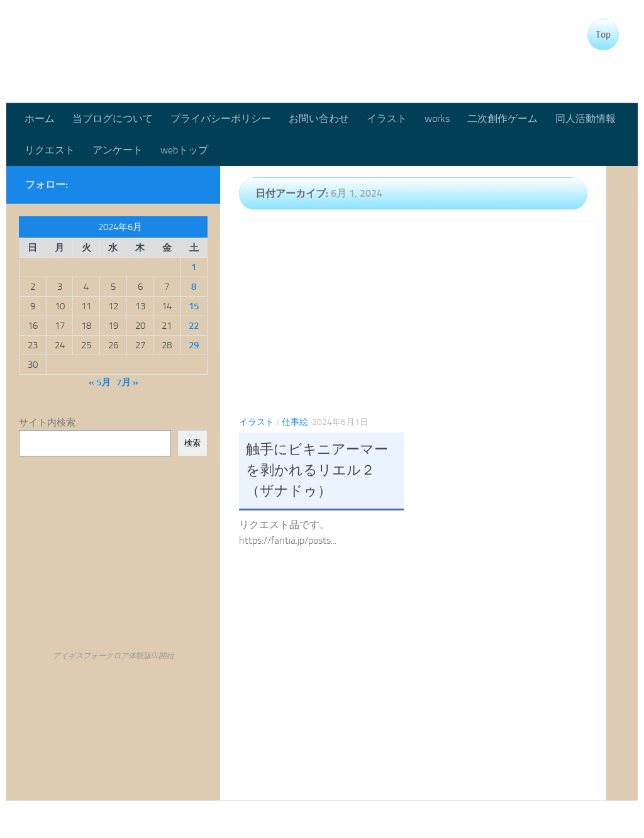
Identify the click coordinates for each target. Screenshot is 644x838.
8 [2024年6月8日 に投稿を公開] (194, 287)
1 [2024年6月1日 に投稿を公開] (194, 267)
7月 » (127, 382)
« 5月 (100, 382)
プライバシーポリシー (221, 119)
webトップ (184, 150)
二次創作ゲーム (502, 119)
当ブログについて (113, 119)
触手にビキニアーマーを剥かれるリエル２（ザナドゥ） (317, 470)
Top (603, 35)
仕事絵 (295, 422)
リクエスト (50, 150)
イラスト (387, 119)
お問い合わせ (319, 119)
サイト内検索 (47, 422)
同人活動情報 (586, 119)
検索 (192, 443)
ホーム (40, 119)
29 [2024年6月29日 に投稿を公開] (194, 345)
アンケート (118, 150)
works (437, 119)
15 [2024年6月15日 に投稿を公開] (194, 306)
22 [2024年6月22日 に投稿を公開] (194, 326)
